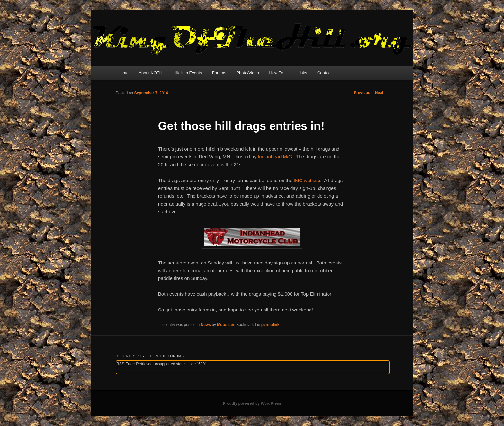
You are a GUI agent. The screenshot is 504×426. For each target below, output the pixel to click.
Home (123, 73)
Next (382, 93)
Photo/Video (248, 73)
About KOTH (150, 73)
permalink (270, 325)
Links (302, 73)
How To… (278, 73)
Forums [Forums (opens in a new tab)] (219, 73)
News (206, 325)
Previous (360, 93)
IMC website (307, 180)
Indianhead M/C (275, 157)
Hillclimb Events (187, 73)
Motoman (225, 325)
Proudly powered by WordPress (252, 403)
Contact (324, 73)
